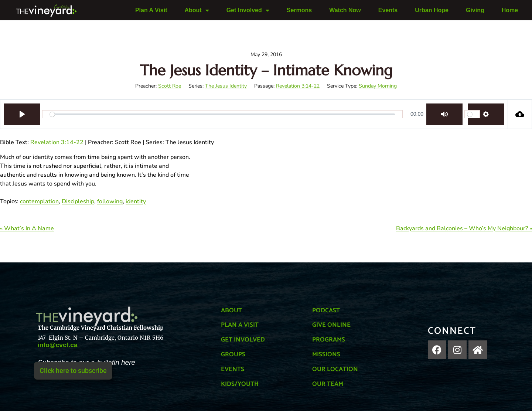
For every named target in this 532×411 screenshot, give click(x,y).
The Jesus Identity (226, 86)
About (197, 10)
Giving (475, 10)
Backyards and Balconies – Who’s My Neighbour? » (464, 228)
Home (510, 10)
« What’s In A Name (27, 228)
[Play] (22, 114)
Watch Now (345, 10)
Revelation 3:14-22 (298, 86)
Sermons (299, 10)
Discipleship (78, 201)
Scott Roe (170, 86)
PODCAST (328, 310)
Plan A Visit (151, 10)
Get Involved (248, 10)
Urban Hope (432, 10)
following (110, 201)
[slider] (222, 114)
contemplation (39, 201)
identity (136, 201)
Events (388, 10)
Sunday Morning (378, 86)
